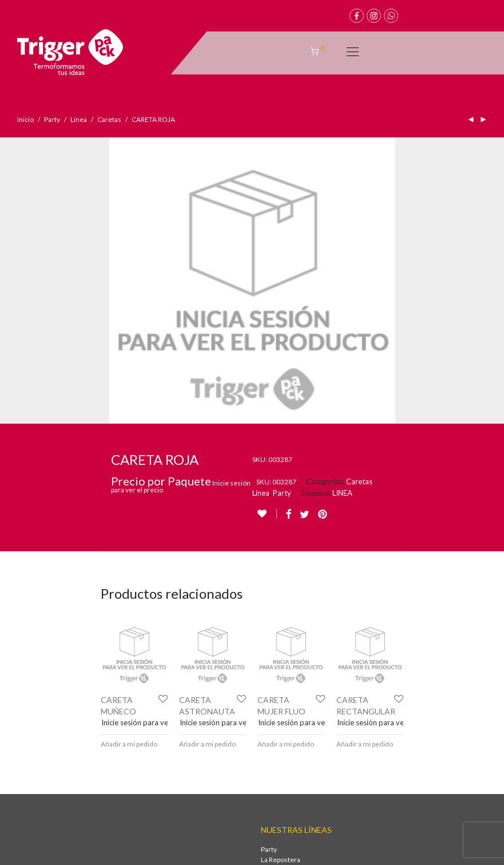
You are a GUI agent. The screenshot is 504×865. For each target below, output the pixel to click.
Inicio (25, 119)
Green (271, 625)
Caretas (109, 119)
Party (52, 119)
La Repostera (281, 584)
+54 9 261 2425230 (47, 726)
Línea (79, 119)
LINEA (342, 217)
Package (273, 604)
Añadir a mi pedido (129, 468)
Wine (269, 594)
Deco (269, 615)
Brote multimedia (303, 850)
